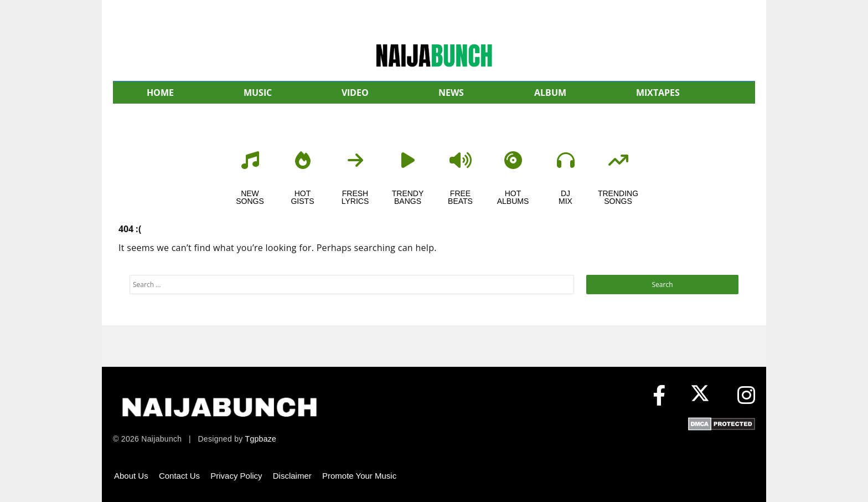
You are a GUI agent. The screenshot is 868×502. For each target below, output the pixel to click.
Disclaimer (292, 476)
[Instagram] (746, 396)
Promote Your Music (359, 476)
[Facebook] (659, 396)
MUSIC (258, 93)
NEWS (451, 93)
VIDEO (355, 93)
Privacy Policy (236, 476)
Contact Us (179, 476)
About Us (131, 476)
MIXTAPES (658, 93)
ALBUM (550, 93)
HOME (160, 93)
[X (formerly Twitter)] (703, 396)
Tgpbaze (261, 439)
